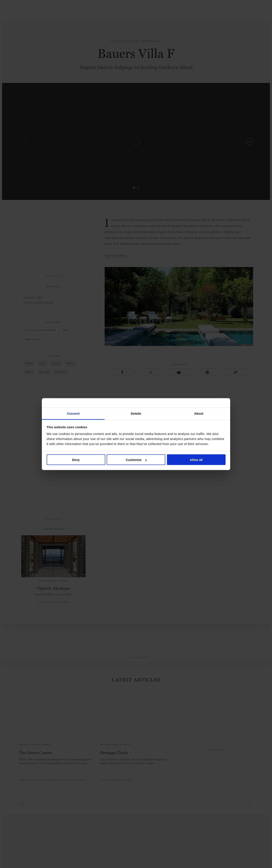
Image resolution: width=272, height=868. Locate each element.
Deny (76, 460)
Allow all (196, 460)
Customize (136, 460)
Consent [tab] (73, 413)
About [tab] (199, 413)
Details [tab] (136, 413)
